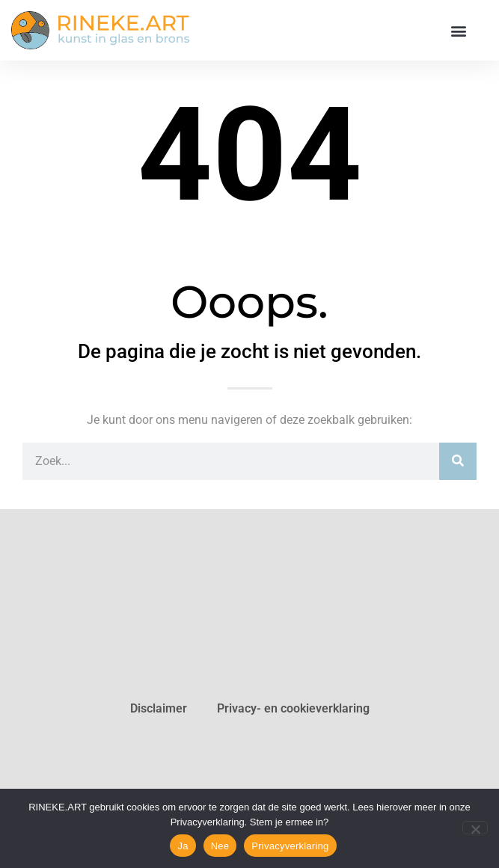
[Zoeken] (458, 461)
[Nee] (475, 828)
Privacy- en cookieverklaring (293, 708)
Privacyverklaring (290, 846)
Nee (220, 846)
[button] (458, 30)
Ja (183, 846)
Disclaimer (159, 708)
